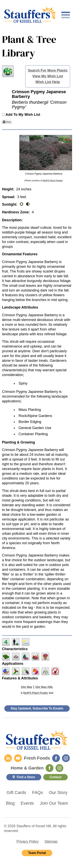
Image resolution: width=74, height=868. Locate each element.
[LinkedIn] (8, 758)
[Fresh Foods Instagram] (66, 758)
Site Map (27, 687)
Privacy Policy (27, 841)
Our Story (58, 793)
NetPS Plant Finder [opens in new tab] (36, 693)
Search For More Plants (48, 70)
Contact (55, 777)
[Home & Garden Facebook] (50, 768)
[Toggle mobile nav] (66, 15)
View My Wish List (48, 76)
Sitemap (51, 841)
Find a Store (26, 777)
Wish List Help (48, 82)
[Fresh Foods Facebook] (56, 758)
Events (27, 803)
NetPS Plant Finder (52, 180)
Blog (10, 803)
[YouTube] (18, 758)
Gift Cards (16, 793)
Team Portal (37, 853)
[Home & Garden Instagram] (59, 768)
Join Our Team (54, 803)
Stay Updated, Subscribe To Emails (37, 708)
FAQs (37, 793)
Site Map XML (44, 687)
